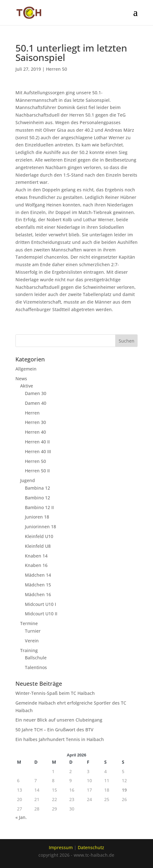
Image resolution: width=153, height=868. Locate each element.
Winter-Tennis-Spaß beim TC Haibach (55, 693)
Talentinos (36, 667)
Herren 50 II (37, 471)
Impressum (61, 847)
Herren (32, 413)
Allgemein (26, 369)
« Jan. (21, 817)
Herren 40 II (37, 442)
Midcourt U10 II (41, 614)
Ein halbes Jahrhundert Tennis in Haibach (60, 739)
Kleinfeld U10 (39, 536)
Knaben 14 (36, 556)
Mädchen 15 (38, 585)
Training (29, 650)
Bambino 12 (37, 498)
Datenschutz (91, 847)
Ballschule (36, 658)
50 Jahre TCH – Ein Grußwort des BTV (54, 730)
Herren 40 (35, 432)
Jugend (28, 480)
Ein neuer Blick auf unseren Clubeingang (59, 720)
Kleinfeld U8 (38, 546)
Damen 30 (36, 393)
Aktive (27, 386)
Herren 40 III (38, 451)
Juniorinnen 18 (40, 527)
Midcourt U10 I (40, 604)
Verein (32, 641)
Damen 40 (36, 403)
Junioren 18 (37, 517)
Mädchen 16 (38, 594)
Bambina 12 (37, 488)
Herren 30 (35, 422)
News (21, 379)
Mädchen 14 (38, 575)
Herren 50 (57, 69)
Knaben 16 (36, 565)
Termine (29, 623)
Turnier (33, 631)
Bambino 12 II (39, 507)
